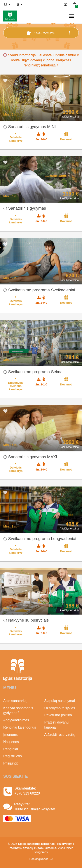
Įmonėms (10, 735)
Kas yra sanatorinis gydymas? (18, 711)
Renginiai (11, 749)
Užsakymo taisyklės (60, 708)
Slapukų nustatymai (60, 701)
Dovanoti (66, 136)
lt (7, 4)
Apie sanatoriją (15, 701)
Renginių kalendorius (20, 727)
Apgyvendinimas (16, 720)
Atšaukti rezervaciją (60, 735)
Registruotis (12, 756)
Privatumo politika (58, 715)
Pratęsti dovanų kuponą (57, 725)
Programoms (49, 33)
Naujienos (11, 742)
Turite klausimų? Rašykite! (35, 809)
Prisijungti (11, 763)
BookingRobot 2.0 (41, 859)
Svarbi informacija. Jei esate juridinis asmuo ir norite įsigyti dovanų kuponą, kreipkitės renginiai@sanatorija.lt (41, 60)
